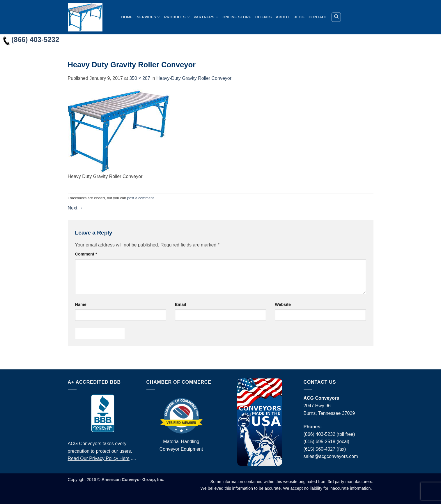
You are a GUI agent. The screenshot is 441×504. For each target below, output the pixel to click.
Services (148, 17)
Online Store (237, 17)
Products (177, 17)
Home (127, 17)
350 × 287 (140, 78)
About (283, 17)
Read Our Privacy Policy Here (99, 458)
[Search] (336, 17)
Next (76, 208)
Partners (206, 17)
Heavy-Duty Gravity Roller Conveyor (194, 78)
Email (180, 304)
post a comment (140, 198)
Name (81, 304)
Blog (299, 17)
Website (283, 304)
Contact (318, 17)
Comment (86, 254)
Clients (264, 17)
